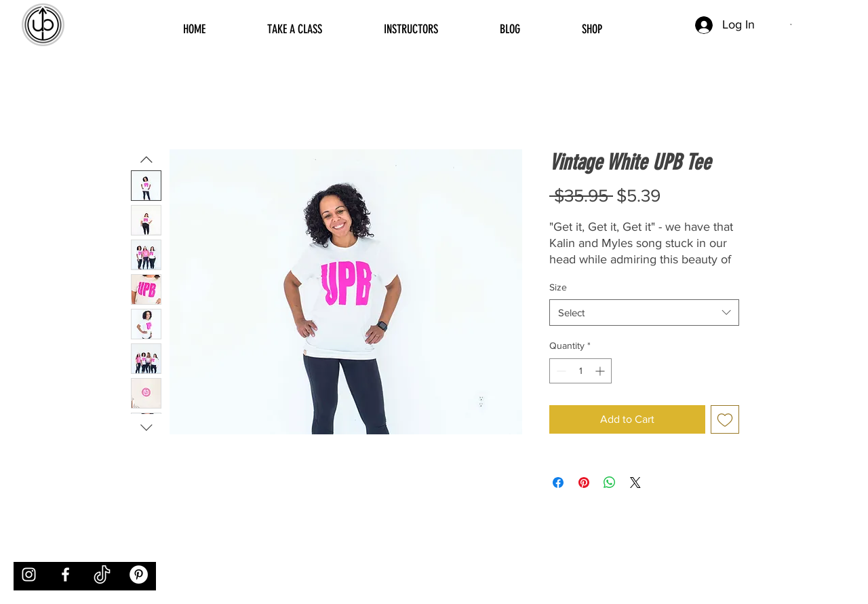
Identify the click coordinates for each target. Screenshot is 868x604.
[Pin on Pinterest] (584, 483)
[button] (792, 24)
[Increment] (601, 371)
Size (558, 287)
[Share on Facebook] (558, 483)
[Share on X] (635, 483)
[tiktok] (102, 574)
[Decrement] (560, 371)
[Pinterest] (139, 574)
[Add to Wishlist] (725, 419)
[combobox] (644, 313)
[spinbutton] (580, 371)
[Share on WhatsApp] (610, 483)
